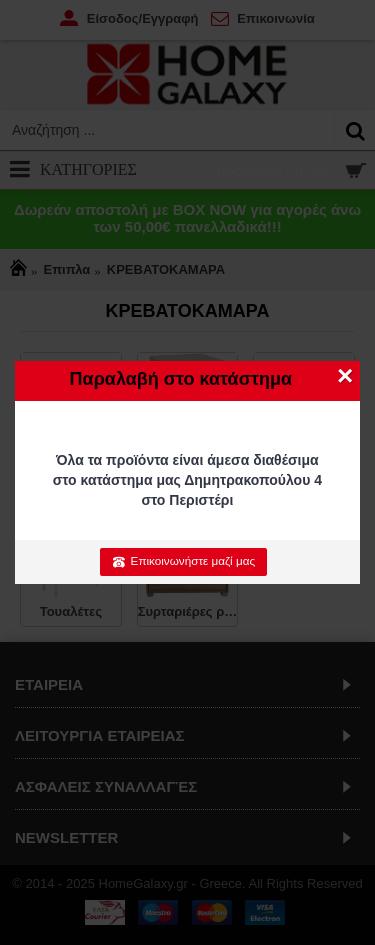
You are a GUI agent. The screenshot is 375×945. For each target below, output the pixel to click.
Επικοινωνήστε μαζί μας (183, 561)
